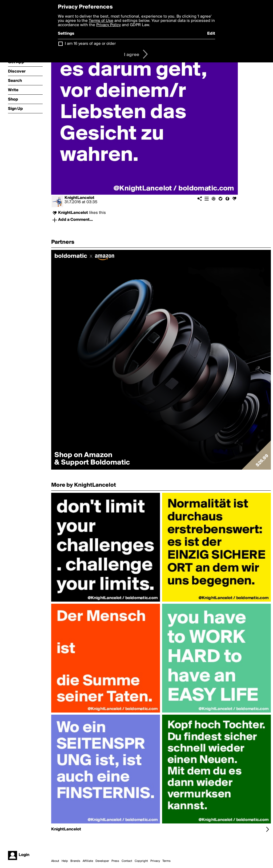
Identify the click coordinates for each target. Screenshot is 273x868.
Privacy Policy (109, 25)
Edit (211, 34)
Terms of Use (101, 21)
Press (115, 861)
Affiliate (88, 861)
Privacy (155, 861)
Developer (102, 861)
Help (65, 861)
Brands (75, 861)
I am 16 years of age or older (90, 44)
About (55, 861)
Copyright (141, 861)
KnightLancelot (79, 198)
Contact (127, 861)
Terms (166, 861)
